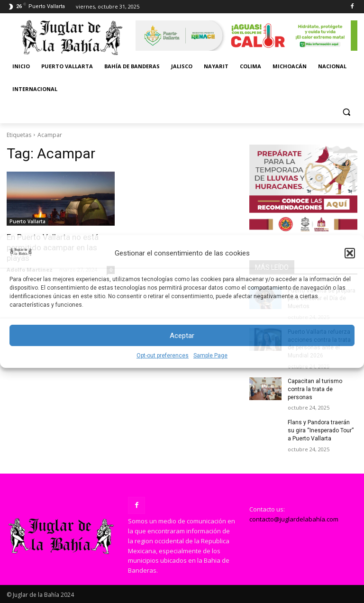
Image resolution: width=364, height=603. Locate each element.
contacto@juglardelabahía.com (294, 519)
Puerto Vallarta (27, 221)
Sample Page (210, 356)
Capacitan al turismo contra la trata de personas (315, 389)
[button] (350, 253)
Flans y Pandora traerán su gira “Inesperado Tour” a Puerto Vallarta (321, 430)
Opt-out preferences (163, 356)
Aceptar (182, 336)
